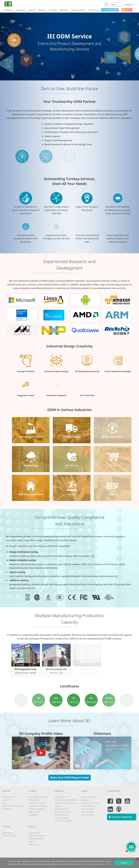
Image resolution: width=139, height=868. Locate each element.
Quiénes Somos (9, 797)
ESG (4, 803)
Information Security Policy (13, 806)
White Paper (34, 845)
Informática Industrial (37, 806)
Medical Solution (61, 815)
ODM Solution (60, 797)
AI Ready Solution (62, 809)
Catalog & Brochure (37, 836)
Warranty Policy (87, 815)
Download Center (36, 839)
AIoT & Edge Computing (38, 797)
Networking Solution (63, 812)
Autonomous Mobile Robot (65, 800)
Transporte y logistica (63, 821)
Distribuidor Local (10, 836)
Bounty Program (88, 809)
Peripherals (33, 815)
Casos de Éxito (35, 833)
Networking (33, 800)
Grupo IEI (7, 800)
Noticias (32, 842)
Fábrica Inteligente (62, 818)
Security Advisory (88, 806)
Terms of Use (105, 864)
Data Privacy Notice (86, 864)
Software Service (88, 812)
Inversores (7, 809)
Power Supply (34, 812)
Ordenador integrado (37, 803)
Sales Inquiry (8, 833)
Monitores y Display (37, 809)
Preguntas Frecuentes (90, 803)
